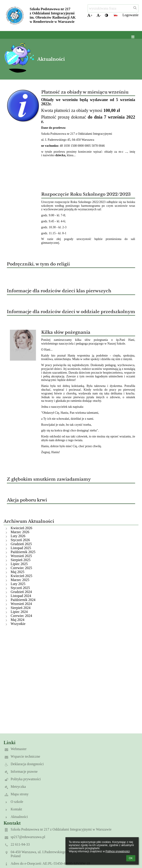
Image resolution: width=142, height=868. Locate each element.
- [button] (99, 15)
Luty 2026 (18, 536)
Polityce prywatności (117, 851)
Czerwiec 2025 (21, 568)
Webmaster (19, 749)
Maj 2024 (18, 620)
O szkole (17, 802)
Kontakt (16, 809)
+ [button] (90, 15)
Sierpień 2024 (21, 608)
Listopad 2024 (21, 596)
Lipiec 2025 (19, 564)
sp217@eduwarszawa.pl (28, 837)
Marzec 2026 (20, 532)
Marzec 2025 (20, 580)
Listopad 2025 (21, 548)
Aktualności (19, 817)
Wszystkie (18, 624)
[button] (116, 15)
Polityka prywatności (26, 779)
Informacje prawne (24, 771)
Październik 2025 (23, 552)
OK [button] (131, 858)
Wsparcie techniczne (25, 756)
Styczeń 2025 (20, 588)
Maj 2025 (18, 572)
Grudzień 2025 (21, 544)
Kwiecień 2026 (21, 528)
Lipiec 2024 (19, 612)
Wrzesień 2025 (21, 556)
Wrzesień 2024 (21, 604)
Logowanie (130, 15)
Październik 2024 (23, 600)
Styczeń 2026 (20, 540)
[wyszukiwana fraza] (113, 8)
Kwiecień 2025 (21, 576)
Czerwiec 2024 (21, 616)
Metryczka (18, 787)
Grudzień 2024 (21, 592)
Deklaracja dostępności (27, 764)
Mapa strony (20, 794)
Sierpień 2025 (21, 560)
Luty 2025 (18, 584)
